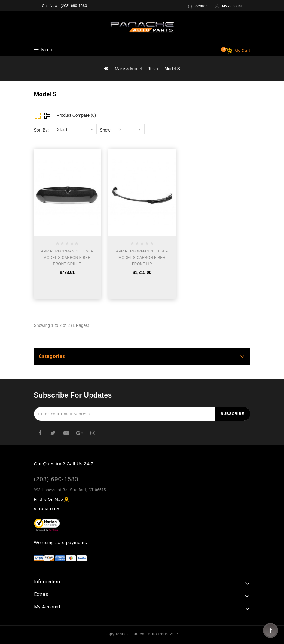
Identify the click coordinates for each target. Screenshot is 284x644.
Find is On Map (49, 499)
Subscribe (233, 414)
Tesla (153, 69)
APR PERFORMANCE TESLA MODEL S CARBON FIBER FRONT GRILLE (67, 258)
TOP (270, 630)
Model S (172, 69)
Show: (106, 130)
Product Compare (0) (76, 115)
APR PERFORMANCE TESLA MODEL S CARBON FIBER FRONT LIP (142, 258)
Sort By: (41, 130)
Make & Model (128, 69)
